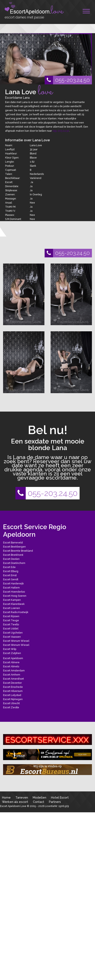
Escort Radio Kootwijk (16, 612)
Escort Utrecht (11, 703)
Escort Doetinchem (14, 563)
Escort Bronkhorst (13, 555)
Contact (39, 802)
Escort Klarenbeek (14, 604)
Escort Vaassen (12, 637)
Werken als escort (15, 802)
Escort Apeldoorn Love (13, 806)
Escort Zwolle (11, 707)
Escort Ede (9, 567)
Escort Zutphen (12, 653)
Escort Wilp (10, 649)
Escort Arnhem (12, 675)
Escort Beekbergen (14, 547)
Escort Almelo (11, 667)
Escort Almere (11, 662)
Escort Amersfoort (13, 679)
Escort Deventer (12, 683)
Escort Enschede (13, 687)
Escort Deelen (11, 559)
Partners (55, 802)
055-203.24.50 (67, 80)
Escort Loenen (12, 608)
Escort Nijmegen (13, 699)
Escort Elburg (11, 571)
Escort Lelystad (12, 695)
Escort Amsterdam (14, 671)
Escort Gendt (11, 579)
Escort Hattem (11, 588)
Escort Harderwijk (13, 584)
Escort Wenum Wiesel (16, 641)
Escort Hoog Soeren (15, 596)
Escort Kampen (12, 600)
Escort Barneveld (13, 543)
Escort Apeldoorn (13, 658)
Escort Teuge (11, 620)
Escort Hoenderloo (14, 592)
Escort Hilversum (13, 691)
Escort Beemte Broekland (18, 551)
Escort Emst (10, 575)
